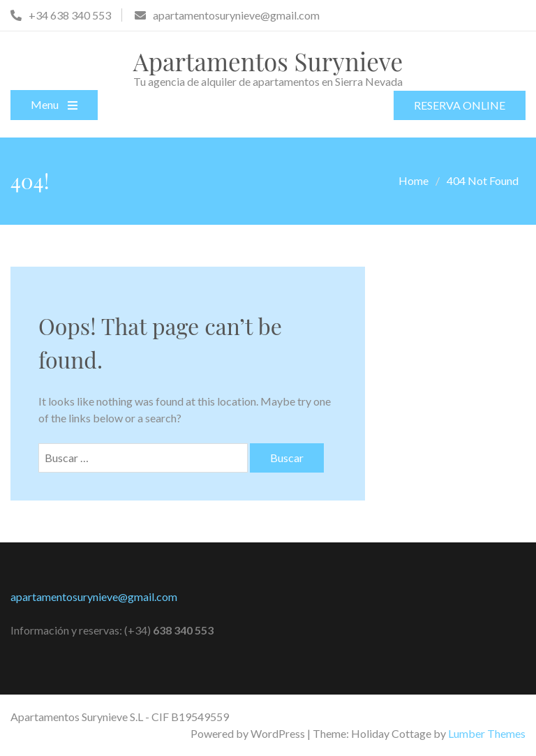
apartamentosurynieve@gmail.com (94, 596)
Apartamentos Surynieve (268, 61)
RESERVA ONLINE (460, 105)
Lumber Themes (487, 733)
